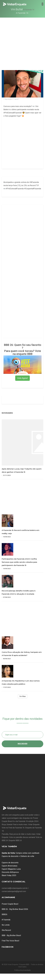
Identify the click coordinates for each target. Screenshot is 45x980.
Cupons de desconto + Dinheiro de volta (18, 856)
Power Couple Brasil (10, 904)
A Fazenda (6, 920)
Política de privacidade (23, 970)
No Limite (6, 925)
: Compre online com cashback (21, 853)
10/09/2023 (6, 537)
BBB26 (4, 914)
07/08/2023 (6, 597)
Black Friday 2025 (9, 875)
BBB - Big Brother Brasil (11, 935)
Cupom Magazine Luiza (11, 869)
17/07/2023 (6, 687)
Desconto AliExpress (10, 872)
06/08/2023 (6, 659)
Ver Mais (23, 696)
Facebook (8, 947)
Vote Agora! (22, 378)
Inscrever (22, 744)
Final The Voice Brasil (10, 941)
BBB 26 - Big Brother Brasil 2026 (15, 909)
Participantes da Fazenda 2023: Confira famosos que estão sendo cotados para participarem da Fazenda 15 (19, 562)
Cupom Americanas (10, 866)
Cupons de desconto (10, 863)
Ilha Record (6, 930)
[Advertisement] (22, 40)
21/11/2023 (6, 475)
